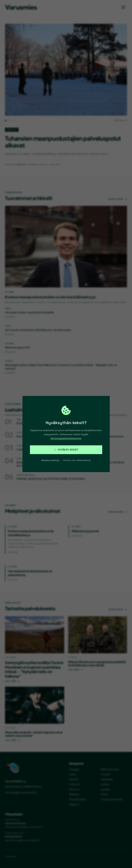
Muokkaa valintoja (50, 460)
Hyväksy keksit (66, 450)
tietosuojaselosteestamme (66, 438)
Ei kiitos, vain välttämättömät (77, 460)
